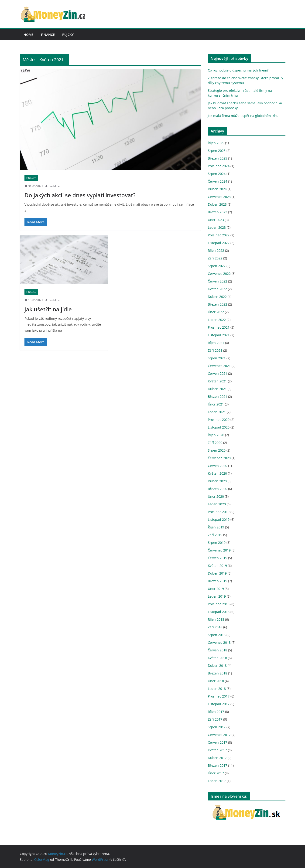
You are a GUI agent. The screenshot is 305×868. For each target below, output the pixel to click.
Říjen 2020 (216, 435)
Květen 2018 (217, 658)
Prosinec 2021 (219, 327)
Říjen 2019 (216, 527)
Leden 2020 (217, 504)
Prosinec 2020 (219, 420)
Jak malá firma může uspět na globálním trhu (243, 116)
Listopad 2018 (219, 612)
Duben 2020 (217, 481)
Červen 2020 (218, 466)
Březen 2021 (218, 397)
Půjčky (68, 35)
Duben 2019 (217, 573)
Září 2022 (215, 258)
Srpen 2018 (217, 635)
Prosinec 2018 (219, 604)
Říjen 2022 (216, 250)
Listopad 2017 (219, 704)
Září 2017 (215, 719)
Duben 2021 (217, 389)
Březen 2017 (218, 765)
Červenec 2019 (219, 550)
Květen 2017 (217, 750)
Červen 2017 (218, 742)
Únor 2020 (216, 496)
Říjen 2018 (216, 619)
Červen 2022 (218, 281)
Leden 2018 (217, 689)
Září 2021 (215, 350)
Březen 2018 (218, 673)
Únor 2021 (216, 404)
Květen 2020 (217, 473)
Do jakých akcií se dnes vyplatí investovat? (80, 195)
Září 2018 (215, 627)
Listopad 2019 (219, 519)
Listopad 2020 (219, 427)
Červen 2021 (218, 373)
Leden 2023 (217, 227)
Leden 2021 (217, 412)
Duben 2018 (217, 665)
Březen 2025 (218, 158)
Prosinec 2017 (219, 696)
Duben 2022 (217, 297)
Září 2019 (215, 535)
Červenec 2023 (219, 197)
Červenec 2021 (219, 366)
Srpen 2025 (217, 151)
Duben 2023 (217, 204)
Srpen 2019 (217, 543)
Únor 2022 (216, 312)
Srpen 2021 (217, 358)
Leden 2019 (217, 596)
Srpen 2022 (217, 266)
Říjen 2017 (216, 712)
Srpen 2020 (217, 450)
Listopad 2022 (219, 243)
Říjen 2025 (216, 143)
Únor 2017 (216, 773)
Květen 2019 (217, 566)
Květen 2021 (217, 381)
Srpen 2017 (217, 727)
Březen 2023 (218, 212)
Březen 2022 (218, 304)
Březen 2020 (218, 489)
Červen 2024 (218, 181)
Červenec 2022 (219, 274)
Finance (48, 35)
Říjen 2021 (216, 343)
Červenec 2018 (219, 642)
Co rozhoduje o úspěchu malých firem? (238, 70)
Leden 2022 (217, 320)
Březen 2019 (218, 581)
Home (29, 35)
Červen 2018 (218, 650)
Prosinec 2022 (219, 235)
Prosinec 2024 (219, 166)
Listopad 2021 (219, 335)
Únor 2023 (216, 220)
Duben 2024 (217, 189)
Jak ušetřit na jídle (48, 309)
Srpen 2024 (217, 174)
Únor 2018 (216, 681)
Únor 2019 (216, 589)
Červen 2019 (218, 558)
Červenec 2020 (219, 458)
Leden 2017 (217, 781)
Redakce (54, 186)
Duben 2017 (217, 758)
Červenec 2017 (219, 735)
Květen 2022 (217, 289)
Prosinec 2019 (219, 512)
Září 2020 (215, 443)
